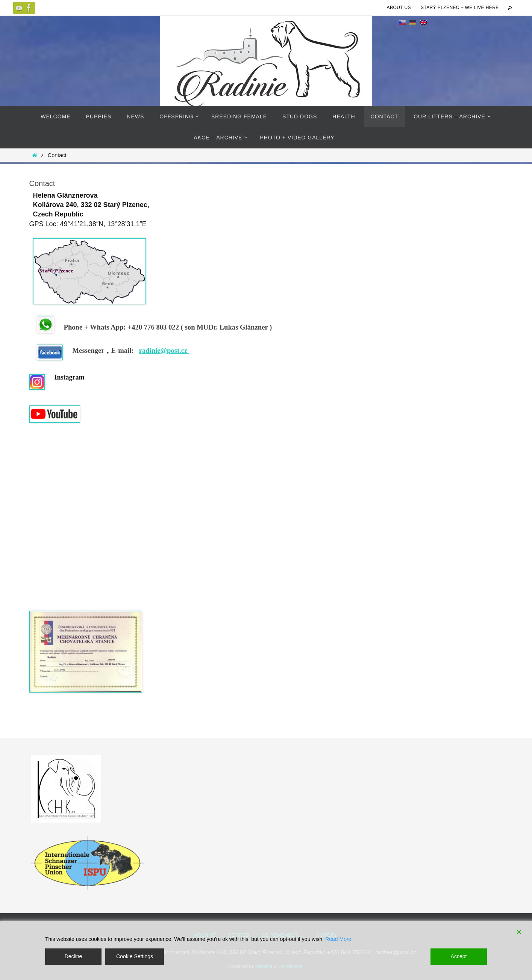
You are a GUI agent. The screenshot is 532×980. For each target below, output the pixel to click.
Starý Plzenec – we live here (460, 8)
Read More (338, 939)
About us (399, 8)
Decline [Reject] (74, 956)
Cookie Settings (135, 956)
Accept (459, 956)
